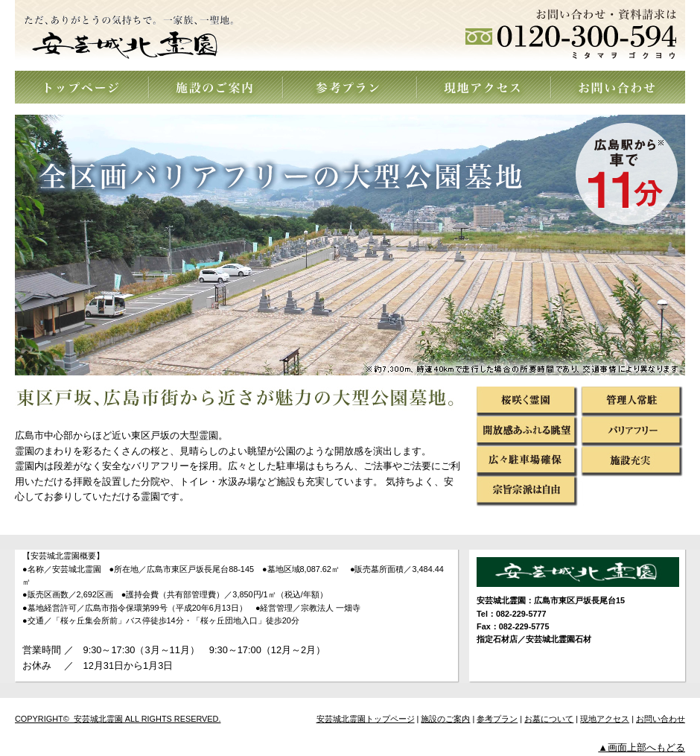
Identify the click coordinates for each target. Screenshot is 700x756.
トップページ (82, 87)
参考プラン (350, 87)
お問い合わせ (618, 87)
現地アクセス (484, 87)
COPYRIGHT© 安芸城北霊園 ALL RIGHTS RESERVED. (118, 719)
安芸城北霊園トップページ (366, 719)
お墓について (549, 719)
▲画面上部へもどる (642, 747)
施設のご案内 (216, 87)
